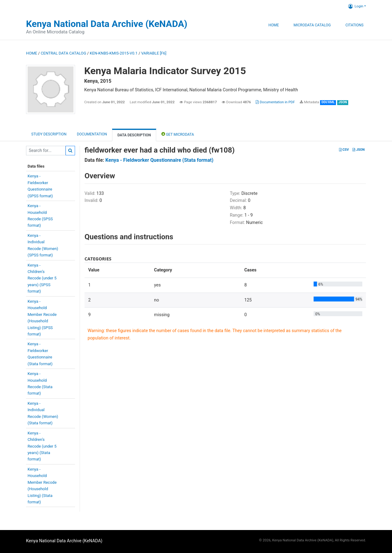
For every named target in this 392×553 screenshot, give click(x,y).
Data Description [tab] (134, 135)
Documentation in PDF (275, 102)
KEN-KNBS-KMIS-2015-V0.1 (114, 53)
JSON (358, 150)
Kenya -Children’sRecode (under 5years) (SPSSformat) (42, 278)
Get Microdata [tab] (178, 134)
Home (273, 25)
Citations (354, 25)
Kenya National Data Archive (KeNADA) (107, 24)
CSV (344, 150)
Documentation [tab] (92, 134)
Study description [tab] (49, 134)
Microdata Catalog (312, 25)
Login (356, 6)
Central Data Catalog (63, 53)
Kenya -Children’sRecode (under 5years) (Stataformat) (42, 446)
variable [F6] (154, 53)
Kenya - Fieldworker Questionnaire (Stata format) (159, 160)
